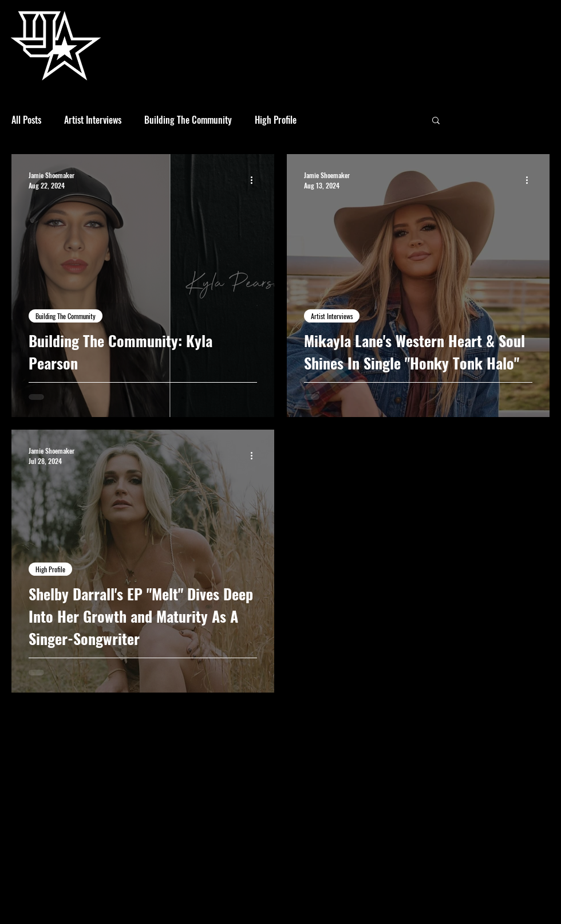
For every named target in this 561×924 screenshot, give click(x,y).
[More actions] (255, 180)
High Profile (276, 120)
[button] (436, 121)
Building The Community (188, 120)
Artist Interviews (93, 120)
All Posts (26, 120)
